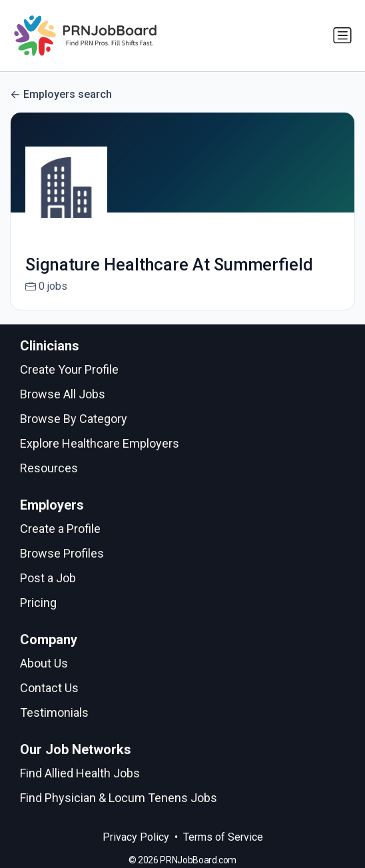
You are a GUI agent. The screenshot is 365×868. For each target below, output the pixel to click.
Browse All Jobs (63, 394)
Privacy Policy (136, 837)
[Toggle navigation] (342, 35)
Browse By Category (74, 419)
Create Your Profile (69, 369)
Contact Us (49, 688)
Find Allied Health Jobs (80, 773)
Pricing (38, 603)
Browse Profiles (62, 553)
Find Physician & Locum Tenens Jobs (119, 798)
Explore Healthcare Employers (100, 443)
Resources (49, 468)
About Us (44, 663)
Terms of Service (223, 837)
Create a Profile (60, 529)
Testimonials (54, 712)
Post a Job (48, 578)
